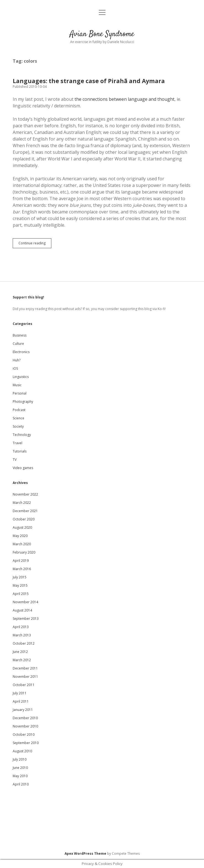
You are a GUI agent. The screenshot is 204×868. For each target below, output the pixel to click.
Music (17, 385)
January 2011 (23, 710)
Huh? (17, 360)
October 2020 (24, 519)
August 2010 (22, 751)
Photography (23, 402)
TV (15, 460)
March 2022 (22, 503)
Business (20, 335)
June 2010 (20, 768)
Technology (22, 435)
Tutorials (20, 451)
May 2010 (20, 776)
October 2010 (24, 735)
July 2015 (20, 577)
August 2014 (22, 610)
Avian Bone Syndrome (102, 34)
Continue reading (35, 244)
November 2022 (25, 494)
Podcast (19, 410)
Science (18, 418)
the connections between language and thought (124, 99)
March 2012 (22, 660)
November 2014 (25, 602)
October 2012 (24, 643)
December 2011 (25, 668)
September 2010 (26, 743)
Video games (23, 468)
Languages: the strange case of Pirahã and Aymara (89, 81)
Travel (18, 443)
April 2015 (21, 594)
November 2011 (25, 677)
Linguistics (21, 377)
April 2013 (21, 627)
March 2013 (22, 635)
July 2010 (20, 759)
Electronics (21, 352)
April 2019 (21, 561)
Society (18, 426)
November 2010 (25, 726)
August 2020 (22, 527)
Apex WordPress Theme (85, 854)
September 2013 (26, 619)
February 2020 (24, 552)
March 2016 (22, 569)
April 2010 (21, 784)
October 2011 (24, 685)
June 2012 (20, 652)
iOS (15, 368)
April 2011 (21, 701)
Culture (18, 344)
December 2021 (25, 511)
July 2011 (20, 693)
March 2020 (22, 544)
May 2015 (20, 585)
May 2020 (20, 536)
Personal (20, 393)
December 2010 (25, 718)
